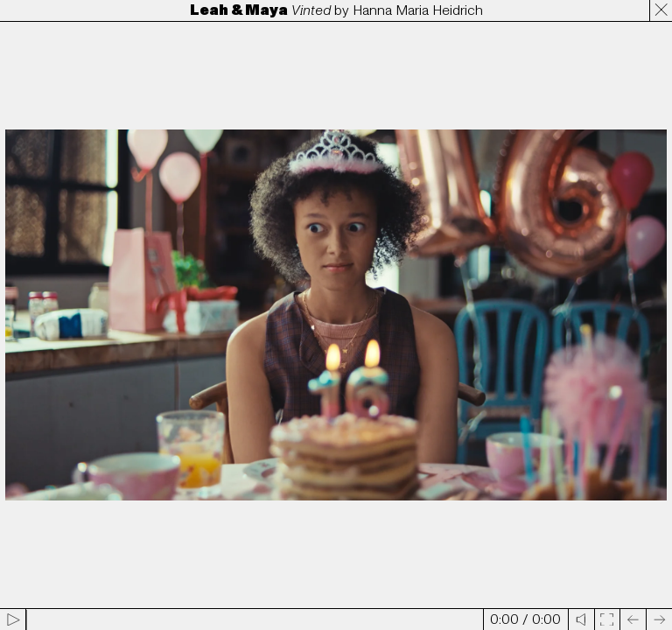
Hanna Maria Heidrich (418, 10)
